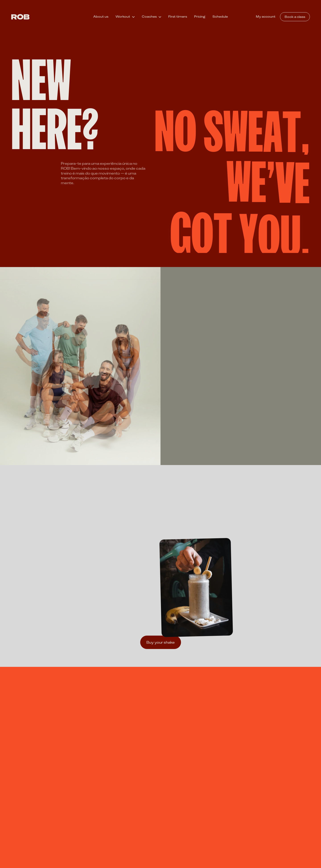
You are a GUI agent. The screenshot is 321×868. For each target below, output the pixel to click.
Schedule (220, 17)
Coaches (149, 17)
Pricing (200, 17)
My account (266, 17)
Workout (123, 17)
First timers (178, 17)
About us (101, 17)
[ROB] (20, 17)
